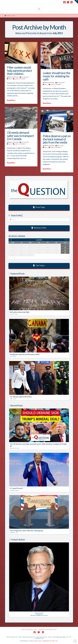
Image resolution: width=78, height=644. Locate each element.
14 (65, 248)
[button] (39, 9)
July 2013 (39, 240)
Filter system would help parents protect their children (19, 71)
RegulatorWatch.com (29, 630)
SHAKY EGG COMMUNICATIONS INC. (46, 641)
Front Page (39, 207)
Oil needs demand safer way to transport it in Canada (20, 136)
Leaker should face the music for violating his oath (57, 76)
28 (65, 253)
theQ (9, 79)
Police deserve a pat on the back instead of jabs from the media (57, 139)
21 (65, 250)
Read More (11, 100)
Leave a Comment (19, 79)
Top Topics (39, 265)
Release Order (39, 228)
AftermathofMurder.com (47, 630)
